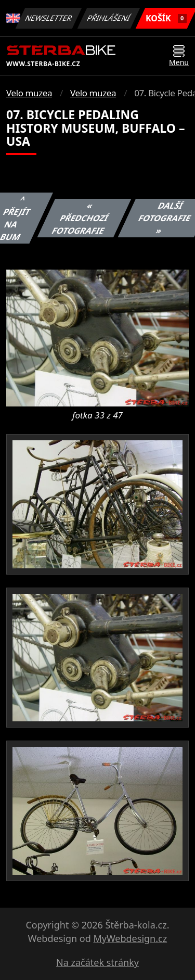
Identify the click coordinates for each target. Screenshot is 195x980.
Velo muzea (29, 93)
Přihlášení (109, 18)
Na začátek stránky (97, 962)
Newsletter (49, 18)
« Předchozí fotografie (80, 218)
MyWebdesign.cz (130, 938)
